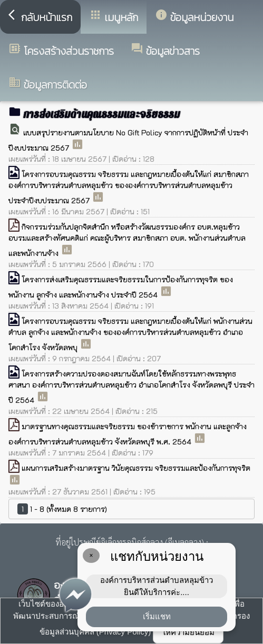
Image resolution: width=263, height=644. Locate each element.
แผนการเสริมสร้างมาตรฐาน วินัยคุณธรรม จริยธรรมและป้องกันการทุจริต (136, 468)
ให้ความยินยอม (188, 632)
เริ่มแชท (157, 616)
